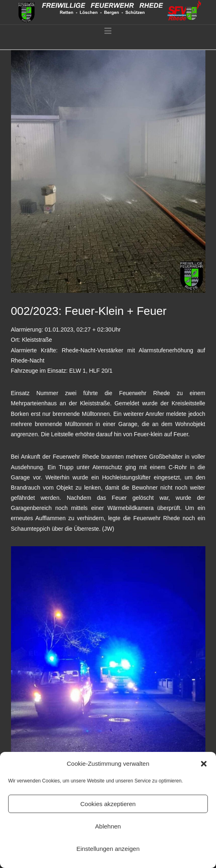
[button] (204, 764)
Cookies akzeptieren (108, 804)
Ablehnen (108, 826)
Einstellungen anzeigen (108, 849)
